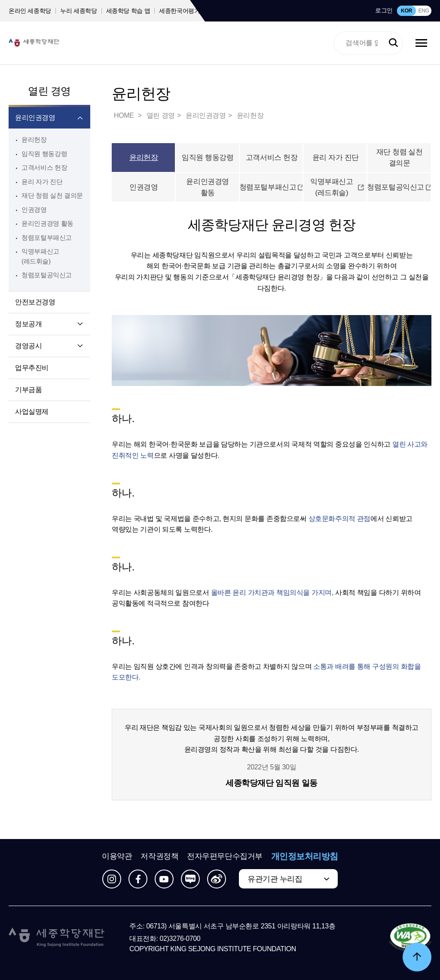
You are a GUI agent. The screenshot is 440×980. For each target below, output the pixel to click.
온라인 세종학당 (30, 11)
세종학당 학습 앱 (128, 11)
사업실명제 (32, 412)
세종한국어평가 (180, 11)
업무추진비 (32, 368)
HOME (125, 115)
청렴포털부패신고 (272, 187)
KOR (406, 11)
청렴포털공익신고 (399, 187)
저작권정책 (159, 856)
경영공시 (28, 346)
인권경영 (34, 210)
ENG (423, 11)
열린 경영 (49, 91)
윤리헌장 (34, 139)
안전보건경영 (35, 302)
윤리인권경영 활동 (47, 223)
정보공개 (28, 324)
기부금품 (28, 390)
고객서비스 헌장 (44, 167)
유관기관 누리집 (275, 879)
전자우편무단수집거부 (225, 856)
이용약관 (117, 856)
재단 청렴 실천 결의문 (52, 195)
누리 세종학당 (78, 11)
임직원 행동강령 (44, 154)
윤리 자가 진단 (42, 182)
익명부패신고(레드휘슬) (337, 187)
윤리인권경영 (35, 118)
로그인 (384, 10)
